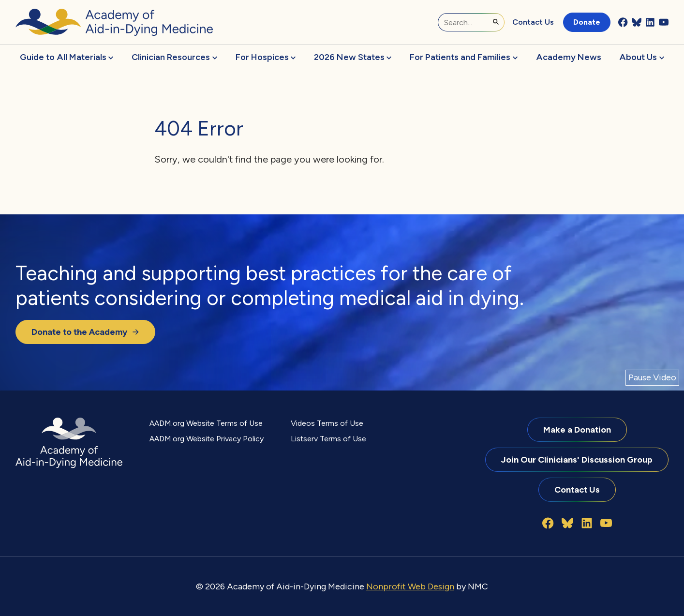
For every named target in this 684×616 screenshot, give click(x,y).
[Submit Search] (496, 22)
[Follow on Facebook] (623, 22)
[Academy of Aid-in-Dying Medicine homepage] (114, 22)
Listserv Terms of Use (328, 439)
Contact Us (533, 22)
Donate (587, 22)
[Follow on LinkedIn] (650, 22)
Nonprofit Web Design (410, 586)
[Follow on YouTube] (664, 22)
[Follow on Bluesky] (637, 22)
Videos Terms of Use (327, 423)
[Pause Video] (652, 378)
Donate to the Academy (85, 332)
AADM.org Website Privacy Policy (207, 439)
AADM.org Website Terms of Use (206, 423)
